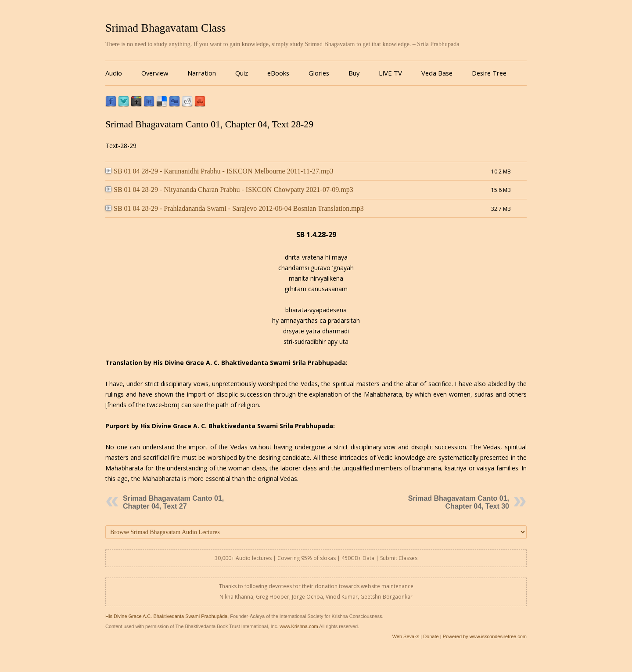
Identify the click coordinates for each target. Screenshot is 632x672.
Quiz (242, 73)
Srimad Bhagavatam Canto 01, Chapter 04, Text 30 (459, 502)
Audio (114, 73)
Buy (354, 73)
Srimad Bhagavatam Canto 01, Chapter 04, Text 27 (173, 502)
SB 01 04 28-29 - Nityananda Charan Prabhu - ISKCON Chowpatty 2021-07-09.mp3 (229, 190)
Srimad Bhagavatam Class (165, 28)
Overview (155, 73)
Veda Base (437, 73)
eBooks (278, 73)
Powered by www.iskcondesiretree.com (485, 636)
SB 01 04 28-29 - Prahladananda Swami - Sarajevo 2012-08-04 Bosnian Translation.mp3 (235, 208)
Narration (202, 73)
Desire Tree (489, 73)
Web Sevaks (406, 636)
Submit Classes (399, 558)
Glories (319, 73)
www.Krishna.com (299, 626)
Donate (431, 636)
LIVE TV (390, 73)
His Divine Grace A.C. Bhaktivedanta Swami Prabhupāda (166, 616)
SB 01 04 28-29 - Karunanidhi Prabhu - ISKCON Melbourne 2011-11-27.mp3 (219, 171)
